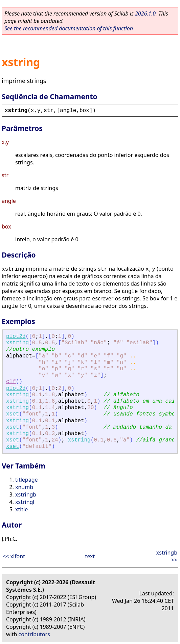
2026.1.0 (145, 14)
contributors (34, 634)
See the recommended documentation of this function (69, 28)
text (90, 556)
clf (11, 382)
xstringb (26, 494)
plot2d (16, 337)
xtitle (21, 509)
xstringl (25, 502)
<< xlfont (14, 556)
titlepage (27, 480)
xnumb (24, 487)
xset (13, 414)
